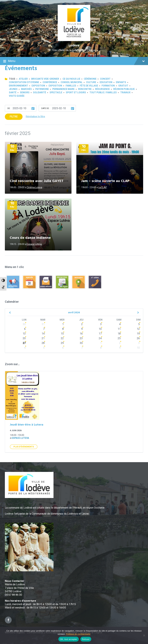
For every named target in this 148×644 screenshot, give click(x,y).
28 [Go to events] (43, 343)
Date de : (46, 108)
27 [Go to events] (24, 343)
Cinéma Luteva (34, 187)
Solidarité (40, 92)
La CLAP (103, 187)
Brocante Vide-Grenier (45, 79)
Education (106, 82)
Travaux (125, 92)
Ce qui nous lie (71, 79)
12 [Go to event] (138, 329)
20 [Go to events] (24, 338)
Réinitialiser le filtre (35, 116)
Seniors (25, 92)
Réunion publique (124, 89)
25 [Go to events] (119, 338)
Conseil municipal (72, 82)
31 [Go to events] (43, 324)
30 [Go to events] (24, 324)
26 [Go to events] (138, 338)
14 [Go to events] (43, 334)
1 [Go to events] (63, 324)
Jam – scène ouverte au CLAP (105, 181)
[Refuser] (144, 635)
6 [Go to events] (25, 329)
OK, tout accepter (68, 639)
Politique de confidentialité (78, 634)
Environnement (18, 86)
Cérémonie (90, 79)
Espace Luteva (34, 244)
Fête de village (89, 86)
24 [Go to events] (100, 338)
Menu (74, 61)
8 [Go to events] (63, 329)
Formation (108, 86)
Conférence (50, 82)
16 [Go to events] (81, 334)
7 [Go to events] (44, 329)
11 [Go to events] (119, 329)
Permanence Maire (63, 89)
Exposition (38, 86)
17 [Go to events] (100, 334)
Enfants (121, 82)
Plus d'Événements (24, 447)
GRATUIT (123, 86)
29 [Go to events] (62, 343)
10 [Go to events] (100, 329)
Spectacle (56, 92)
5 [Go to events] (44, 348)
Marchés (26, 89)
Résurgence (102, 89)
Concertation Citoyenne (24, 82)
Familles (71, 86)
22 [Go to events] (62, 338)
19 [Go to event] (138, 334)
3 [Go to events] (101, 324)
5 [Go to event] (139, 324)
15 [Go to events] (62, 334)
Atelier (23, 79)
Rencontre (85, 89)
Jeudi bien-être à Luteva (27, 425)
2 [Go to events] (82, 324)
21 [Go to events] (43, 338)
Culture (91, 82)
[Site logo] (74, 40)
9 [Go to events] (82, 329)
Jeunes (13, 89)
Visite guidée (17, 96)
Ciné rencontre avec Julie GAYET (37, 181)
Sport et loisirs (76, 92)
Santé (13, 92)
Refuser (86, 639)
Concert (105, 79)
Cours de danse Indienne (30, 238)
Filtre (14, 117)
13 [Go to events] (24, 334)
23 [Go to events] (81, 338)
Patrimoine (42, 89)
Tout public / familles (103, 92)
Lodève (74, 46)
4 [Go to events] (120, 324)
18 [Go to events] (119, 334)
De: (9, 108)
